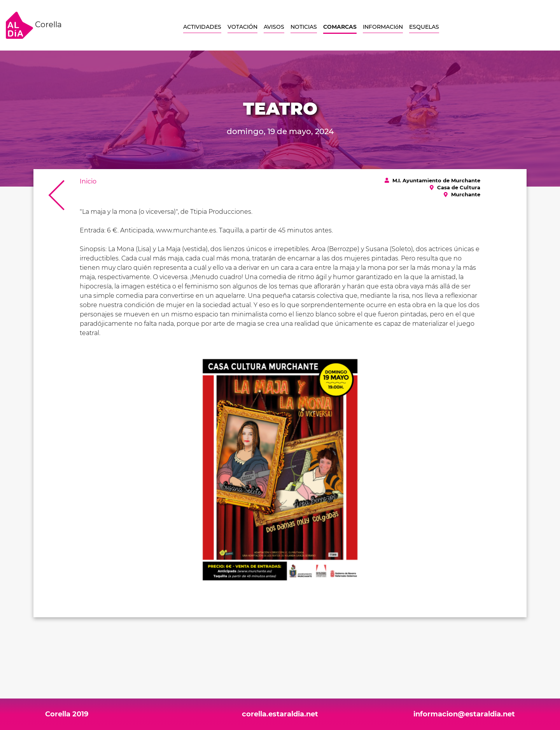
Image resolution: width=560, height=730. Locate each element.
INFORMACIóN (383, 27)
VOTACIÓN (242, 27)
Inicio (88, 181)
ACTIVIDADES (202, 27)
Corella (34, 25)
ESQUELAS (424, 27)
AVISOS (274, 27)
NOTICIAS (304, 27)
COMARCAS (340, 27)
